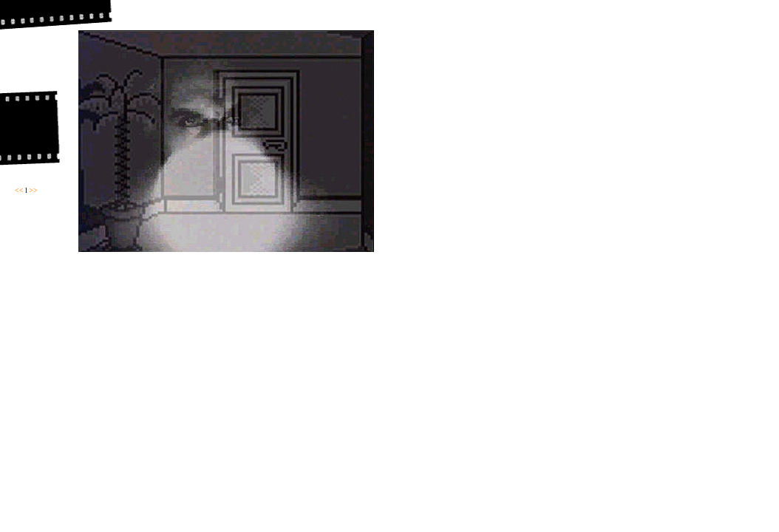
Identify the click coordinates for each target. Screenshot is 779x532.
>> (33, 190)
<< (19, 190)
